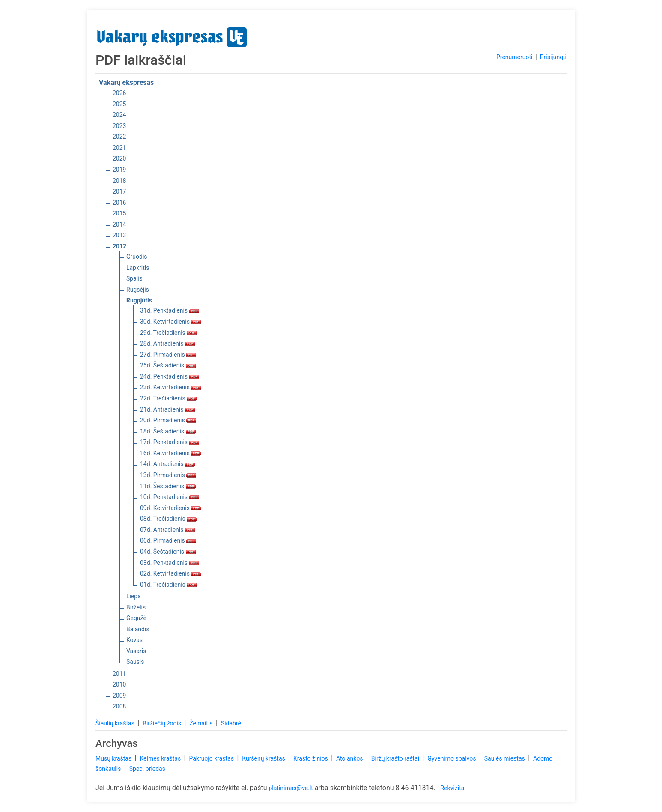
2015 (119, 213)
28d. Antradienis (167, 343)
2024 (119, 115)
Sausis (135, 662)
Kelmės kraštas (161, 758)
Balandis (138, 629)
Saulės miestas (505, 758)
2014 (119, 224)
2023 (119, 126)
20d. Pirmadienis (168, 420)
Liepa (134, 596)
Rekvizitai (453, 788)
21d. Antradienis (167, 409)
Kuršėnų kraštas (264, 758)
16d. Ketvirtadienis (170, 453)
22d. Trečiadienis (168, 398)
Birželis (136, 607)
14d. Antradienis (167, 464)
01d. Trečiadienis (168, 585)
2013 (119, 235)
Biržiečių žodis (163, 723)
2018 (119, 181)
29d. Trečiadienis (168, 333)
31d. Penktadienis (170, 310)
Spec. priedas (147, 769)
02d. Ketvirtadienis (170, 573)
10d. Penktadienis (170, 497)
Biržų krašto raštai (396, 758)
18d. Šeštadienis (168, 431)
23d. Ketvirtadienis (170, 387)
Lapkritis (138, 268)
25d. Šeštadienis (168, 365)
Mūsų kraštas (114, 758)
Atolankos (350, 758)
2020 (119, 158)
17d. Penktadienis (170, 442)
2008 (119, 706)
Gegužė (136, 618)
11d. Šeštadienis (168, 486)
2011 (119, 674)
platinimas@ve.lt (291, 788)
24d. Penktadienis (170, 376)
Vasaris (136, 651)
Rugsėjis (138, 290)
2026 (119, 93)
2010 (119, 684)
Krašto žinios (311, 758)
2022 (119, 137)
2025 (119, 104)
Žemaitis (202, 723)
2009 (119, 696)
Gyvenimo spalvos (452, 758)
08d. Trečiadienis (168, 519)
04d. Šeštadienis (168, 552)
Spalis (134, 278)
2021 (119, 148)
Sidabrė (231, 723)
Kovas (134, 640)
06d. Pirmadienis (168, 540)
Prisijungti (553, 57)
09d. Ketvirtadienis (170, 508)
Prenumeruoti (514, 57)
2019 (119, 170)
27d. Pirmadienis (168, 355)
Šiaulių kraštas (116, 723)
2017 (119, 191)
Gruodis (137, 257)
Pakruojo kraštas (212, 758)
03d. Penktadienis (170, 563)
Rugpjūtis (139, 300)
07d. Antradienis (167, 530)
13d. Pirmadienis (168, 475)
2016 (119, 203)
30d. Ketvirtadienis (170, 322)
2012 (119, 246)
